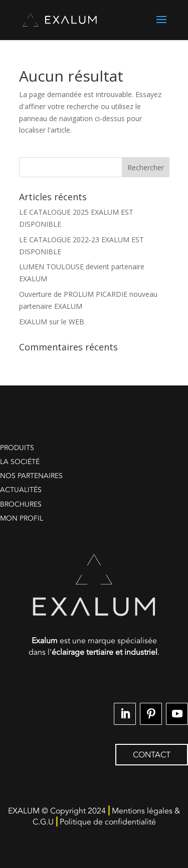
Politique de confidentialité (108, 822)
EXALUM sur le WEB (52, 322)
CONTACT (152, 755)
